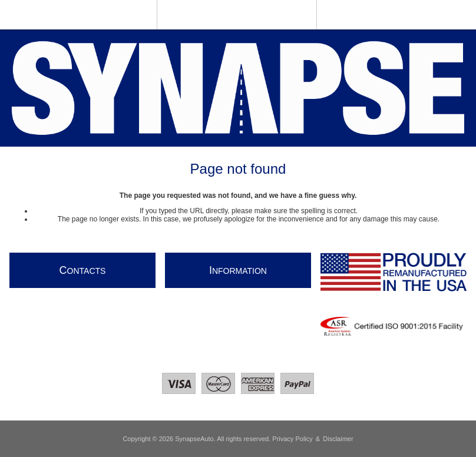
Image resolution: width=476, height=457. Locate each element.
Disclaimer (338, 439)
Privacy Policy (292, 439)
